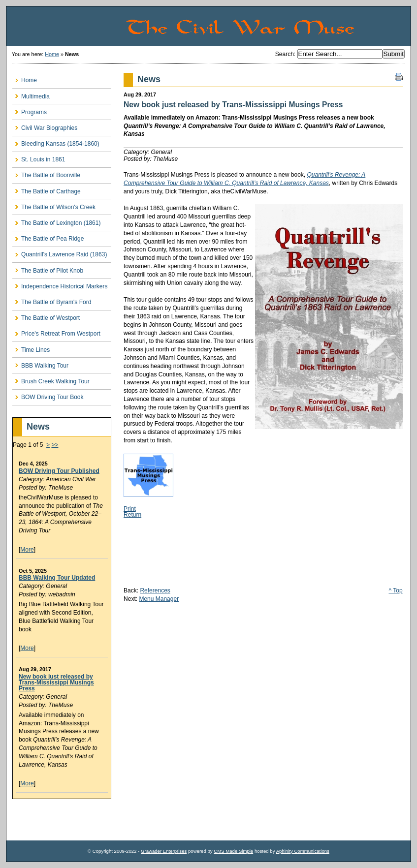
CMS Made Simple (233, 851)
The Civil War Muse (268, 26)
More (27, 550)
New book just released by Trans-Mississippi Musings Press (56, 682)
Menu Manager (159, 599)
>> (55, 445)
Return (132, 515)
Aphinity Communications (303, 851)
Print (130, 509)
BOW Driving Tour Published (59, 471)
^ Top (395, 590)
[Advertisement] (70, 820)
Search (285, 54)
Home (52, 54)
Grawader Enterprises (164, 851)
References (155, 590)
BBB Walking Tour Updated (57, 578)
